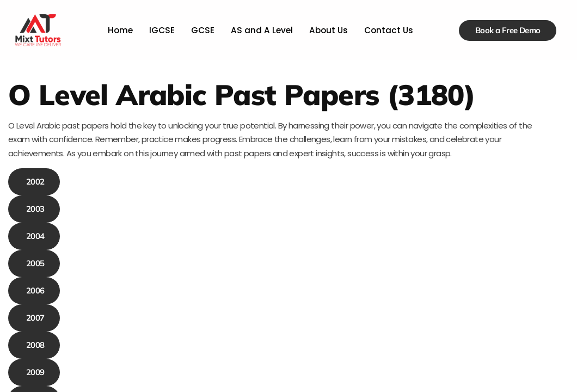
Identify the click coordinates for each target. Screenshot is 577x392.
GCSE (204, 30)
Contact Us (387, 30)
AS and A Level (262, 30)
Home (122, 30)
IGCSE (163, 30)
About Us (327, 30)
